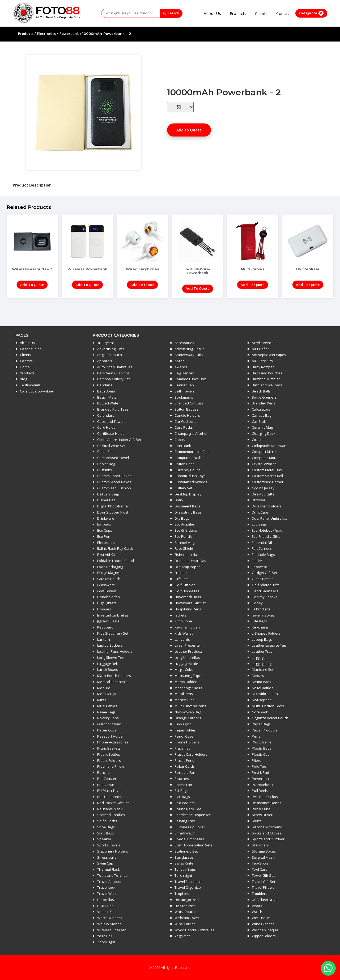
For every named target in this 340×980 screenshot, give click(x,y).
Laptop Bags (262, 639)
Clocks (180, 440)
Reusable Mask (110, 809)
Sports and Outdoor (268, 839)
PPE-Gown (106, 785)
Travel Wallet (108, 894)
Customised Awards (191, 482)
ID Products (261, 609)
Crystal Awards (264, 464)
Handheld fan (109, 597)
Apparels (105, 361)
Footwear (260, 567)
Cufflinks (105, 470)
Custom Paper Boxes (114, 476)
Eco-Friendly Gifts (266, 536)
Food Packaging (110, 567)
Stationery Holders (113, 851)
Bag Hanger (184, 373)
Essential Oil (262, 543)
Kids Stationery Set (113, 633)
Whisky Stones (109, 924)
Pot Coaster (107, 779)
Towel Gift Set (263, 875)
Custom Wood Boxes (114, 482)
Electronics (46, 34)
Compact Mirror (264, 452)
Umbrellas (106, 900)
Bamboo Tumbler (266, 379)
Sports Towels (109, 845)
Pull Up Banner (109, 797)
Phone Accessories (113, 742)
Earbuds (104, 524)
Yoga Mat (182, 936)
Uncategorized (186, 900)
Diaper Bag (106, 500)
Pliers (256, 760)
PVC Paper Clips (265, 797)
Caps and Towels (111, 421)
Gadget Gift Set (264, 573)
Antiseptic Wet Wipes (269, 355)
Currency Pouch (187, 470)
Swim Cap (105, 863)
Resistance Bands (267, 803)
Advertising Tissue (190, 349)
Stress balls (107, 857)
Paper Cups (107, 730)
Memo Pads (262, 682)
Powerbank (69, 34)
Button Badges (186, 409)
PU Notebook (263, 785)
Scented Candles (111, 815)
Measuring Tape (188, 676)
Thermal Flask (109, 869)
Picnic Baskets (109, 748)
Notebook (260, 712)
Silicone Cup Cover (190, 827)
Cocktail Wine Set (111, 446)
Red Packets (185, 803)
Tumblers (260, 894)
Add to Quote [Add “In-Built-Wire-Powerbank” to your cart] (198, 288)
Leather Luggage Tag (269, 645)
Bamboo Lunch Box (190, 379)
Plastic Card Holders (191, 754)
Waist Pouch (185, 912)
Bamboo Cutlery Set (113, 379)
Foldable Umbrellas (190, 561)
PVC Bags (182, 797)
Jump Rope (183, 621)
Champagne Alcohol (191, 433)
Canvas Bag (262, 415)
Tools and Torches (112, 875)
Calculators (261, 409)
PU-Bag (180, 791)
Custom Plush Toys (190, 476)
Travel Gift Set (263, 882)
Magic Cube (184, 669)
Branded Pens (263, 403)
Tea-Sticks (260, 863)
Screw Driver (262, 815)
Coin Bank (183, 446)
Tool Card (260, 869)
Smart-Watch (185, 833)
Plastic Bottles (109, 754)
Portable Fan (185, 772)
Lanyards (182, 639)
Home (25, 367)
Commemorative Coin (192, 452)
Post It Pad (260, 772)
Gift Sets (182, 579)
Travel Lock (106, 887)
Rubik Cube (261, 809)
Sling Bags (106, 833)
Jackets (180, 615)
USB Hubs (105, 906)
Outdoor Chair (109, 724)
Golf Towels (107, 591)
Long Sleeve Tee (111, 658)
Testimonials (30, 385)
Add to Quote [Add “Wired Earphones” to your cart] (142, 285)
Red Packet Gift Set (113, 803)
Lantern (104, 639)
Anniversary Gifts (189, 355)
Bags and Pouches (267, 373)
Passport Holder (111, 736)
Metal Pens (184, 694)
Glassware (106, 585)
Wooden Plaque (265, 930)
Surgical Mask (263, 857)
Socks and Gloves (267, 833)
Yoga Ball (105, 936)
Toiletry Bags (185, 869)
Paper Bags (261, 724)
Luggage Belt (108, 664)
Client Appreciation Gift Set (119, 440)
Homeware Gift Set (190, 603)
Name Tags (106, 712)
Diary (179, 500)
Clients (261, 13)
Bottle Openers (264, 397)
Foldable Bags (263, 555)
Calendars (106, 415)
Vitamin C (105, 912)
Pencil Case (184, 736)
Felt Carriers (262, 548)
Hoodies (104, 609)
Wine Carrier (185, 924)
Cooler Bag (106, 464)
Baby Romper (263, 367)
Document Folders (267, 506)
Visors (257, 906)
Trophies (182, 894)
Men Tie (104, 688)
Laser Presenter (188, 645)
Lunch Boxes (108, 669)
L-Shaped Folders (266, 633)
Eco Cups (105, 530)
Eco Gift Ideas (186, 530)
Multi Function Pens (190, 706)
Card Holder (107, 427)
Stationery (260, 845)
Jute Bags (259, 621)
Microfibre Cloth (265, 694)
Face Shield (184, 548)
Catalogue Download (37, 391)
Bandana (105, 385)
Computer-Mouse (266, 458)
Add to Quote (189, 130)
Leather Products (189, 651)
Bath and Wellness (267, 385)
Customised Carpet (267, 482)
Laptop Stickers (110, 645)
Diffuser (259, 500)
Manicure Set (263, 669)
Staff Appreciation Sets (193, 845)
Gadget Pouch (109, 579)
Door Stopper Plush (113, 512)
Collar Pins (106, 452)
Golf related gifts (266, 585)
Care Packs (184, 427)
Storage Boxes (264, 851)
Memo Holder (186, 682)
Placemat (182, 748)
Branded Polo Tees (113, 409)
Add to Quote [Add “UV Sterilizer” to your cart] (308, 285)
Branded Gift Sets (189, 403)
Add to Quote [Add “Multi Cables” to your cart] (253, 285)
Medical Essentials (112, 682)
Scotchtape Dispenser (193, 815)
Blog (23, 379)
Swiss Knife (184, 863)
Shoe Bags (106, 827)
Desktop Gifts (263, 494)
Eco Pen (104, 536)
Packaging (183, 724)
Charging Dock (263, 433)
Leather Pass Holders (115, 651)
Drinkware (106, 518)
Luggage (259, 658)
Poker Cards (185, 766)
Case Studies (31, 349)
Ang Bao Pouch (109, 355)
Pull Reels (260, 791)
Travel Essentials (188, 882)
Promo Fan (183, 785)
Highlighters (107, 603)
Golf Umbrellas (187, 591)
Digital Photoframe (112, 506)
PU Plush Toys (109, 791)
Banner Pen (184, 385)
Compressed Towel (113, 458)
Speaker (104, 839)
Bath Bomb (106, 391)
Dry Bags (182, 518)
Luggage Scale (186, 664)
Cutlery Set (183, 488)
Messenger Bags (188, 688)
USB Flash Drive (265, 900)
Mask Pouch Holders (114, 676)
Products (238, 13)
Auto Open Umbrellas (115, 367)
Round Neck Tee (188, 809)
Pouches (182, 779)
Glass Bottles (263, 579)
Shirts (257, 821)
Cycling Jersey (263, 488)
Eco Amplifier (185, 524)
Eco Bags (259, 524)
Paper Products (264, 730)
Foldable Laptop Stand (116, 561)
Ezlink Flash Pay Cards (115, 548)
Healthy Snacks (264, 597)
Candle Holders (187, 415)
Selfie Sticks (107, 821)
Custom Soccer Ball (267, 476)
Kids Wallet (184, 633)
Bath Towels (184, 391)
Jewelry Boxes (263, 615)
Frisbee (181, 573)
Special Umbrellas (189, 839)
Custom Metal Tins (267, 470)
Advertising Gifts (111, 349)
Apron (180, 361)
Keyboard (105, 627)
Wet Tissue (261, 918)
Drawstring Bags (188, 512)
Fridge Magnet (109, 573)
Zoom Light (106, 942)
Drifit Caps (260, 512)
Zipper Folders (264, 936)
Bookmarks (184, 397)
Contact (284, 13)
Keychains (260, 627)
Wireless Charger (111, 930)
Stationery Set (186, 851)
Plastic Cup (261, 754)
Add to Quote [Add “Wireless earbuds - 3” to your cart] (32, 285)
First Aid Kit (106, 555)
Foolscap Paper (187, 567)
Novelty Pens (108, 718)
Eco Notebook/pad (267, 530)
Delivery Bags (108, 494)
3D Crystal (105, 343)
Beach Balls (261, 391)
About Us (212, 13)
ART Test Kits (262, 361)
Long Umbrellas (187, 658)
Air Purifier (260, 349)
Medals (258, 676)
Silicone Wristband (267, 827)
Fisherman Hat (186, 555)
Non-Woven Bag (188, 712)
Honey (257, 603)
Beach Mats (107, 397)
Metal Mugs (107, 694)
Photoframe (262, 742)
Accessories (184, 343)
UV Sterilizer (184, 906)
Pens (256, 736)
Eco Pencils (184, 536)
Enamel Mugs (185, 543)
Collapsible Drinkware (270, 446)
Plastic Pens (184, 760)
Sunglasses (184, 857)
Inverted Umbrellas (113, 615)
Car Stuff (259, 421)
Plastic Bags (262, 748)
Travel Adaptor (109, 882)
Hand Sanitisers (265, 591)
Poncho (103, 772)
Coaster (258, 440)
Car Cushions (185, 421)
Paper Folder (185, 730)
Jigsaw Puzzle (108, 621)
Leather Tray (262, 651)
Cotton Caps (184, 464)
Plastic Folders (109, 760)
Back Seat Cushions (113, 373)
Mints (102, 700)
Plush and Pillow (111, 766)
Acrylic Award (263, 343)
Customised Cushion (114, 488)
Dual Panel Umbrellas (269, 518)
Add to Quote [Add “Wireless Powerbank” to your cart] (87, 285)
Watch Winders (110, 918)
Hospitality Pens (188, 609)
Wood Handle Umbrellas (194, 930)
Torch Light (183, 875)
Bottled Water (108, 403)
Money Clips (184, 700)
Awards (181, 367)
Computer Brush (188, 458)
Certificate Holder (112, 433)
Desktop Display (188, 494)
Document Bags (187, 506)
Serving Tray (185, 821)
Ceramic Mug (262, 427)
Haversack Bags (188, 597)
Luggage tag (262, 664)
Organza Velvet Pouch (270, 718)
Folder (257, 561)
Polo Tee (259, 766)
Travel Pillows (263, 887)
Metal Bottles (262, 688)
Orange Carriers (188, 718)
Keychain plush (187, 627)
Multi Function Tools (268, 706)
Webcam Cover (187, 918)
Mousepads (262, 700)
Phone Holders (187, 742)
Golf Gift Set (184, 585)
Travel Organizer (188, 887)
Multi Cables (107, 706)
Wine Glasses (263, 924)
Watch (257, 912)
